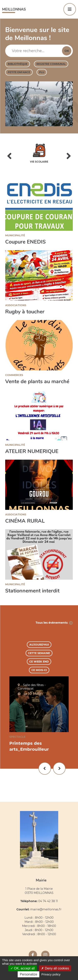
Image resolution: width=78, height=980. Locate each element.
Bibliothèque (18, 64)
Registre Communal (51, 64)
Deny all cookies (55, 968)
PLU (42, 72)
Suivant (59, 768)
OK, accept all (23, 968)
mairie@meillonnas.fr (46, 909)
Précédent (45, 768)
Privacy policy (51, 974)
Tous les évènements (52, 623)
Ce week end (39, 662)
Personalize (28, 974)
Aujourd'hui (39, 645)
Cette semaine (39, 653)
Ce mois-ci (39, 670)
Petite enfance (19, 72)
